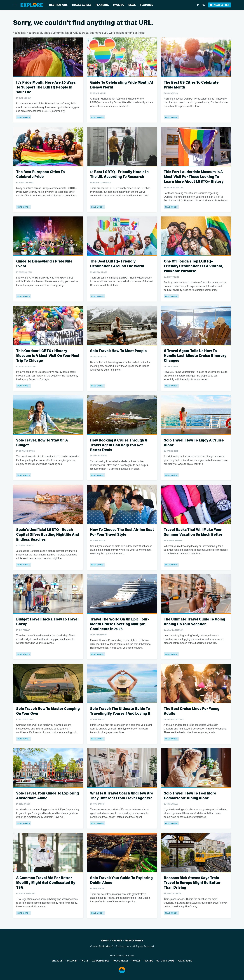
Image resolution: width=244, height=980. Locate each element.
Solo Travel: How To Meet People (118, 351)
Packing (119, 5)
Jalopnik (72, 961)
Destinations (58, 5)
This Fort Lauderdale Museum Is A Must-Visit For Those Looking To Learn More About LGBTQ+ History (194, 177)
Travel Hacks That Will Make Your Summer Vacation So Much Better (193, 532)
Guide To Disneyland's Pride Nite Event (44, 264)
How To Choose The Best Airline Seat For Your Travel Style (122, 532)
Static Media (106, 946)
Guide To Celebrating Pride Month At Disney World (122, 85)
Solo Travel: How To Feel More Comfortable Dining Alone (190, 796)
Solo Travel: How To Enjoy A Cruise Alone (194, 443)
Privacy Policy (134, 941)
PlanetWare (185, 961)
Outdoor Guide (165, 961)
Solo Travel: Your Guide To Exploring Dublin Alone (121, 880)
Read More (23, 117)
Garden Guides (101, 961)
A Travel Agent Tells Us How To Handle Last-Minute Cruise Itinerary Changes (195, 356)
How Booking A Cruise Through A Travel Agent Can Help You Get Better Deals (119, 445)
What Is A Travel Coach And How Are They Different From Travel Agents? (122, 796)
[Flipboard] (198, 5)
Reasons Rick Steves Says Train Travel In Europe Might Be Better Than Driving (192, 883)
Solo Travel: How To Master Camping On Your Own (48, 711)
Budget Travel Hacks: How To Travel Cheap (47, 622)
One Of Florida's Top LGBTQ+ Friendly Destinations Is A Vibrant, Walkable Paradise (194, 266)
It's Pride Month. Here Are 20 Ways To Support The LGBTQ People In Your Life (46, 87)
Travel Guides (82, 5)
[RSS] (204, 5)
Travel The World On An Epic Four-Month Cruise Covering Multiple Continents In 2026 (119, 624)
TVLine (84, 961)
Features (146, 5)
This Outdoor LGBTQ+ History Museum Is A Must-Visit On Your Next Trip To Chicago (48, 356)
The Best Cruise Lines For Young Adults (192, 711)
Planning (102, 5)
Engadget (58, 961)
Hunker (136, 961)
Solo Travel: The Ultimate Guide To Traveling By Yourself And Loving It (120, 711)
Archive (117, 941)
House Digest (121, 961)
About (105, 941)
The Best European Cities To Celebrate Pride (40, 174)
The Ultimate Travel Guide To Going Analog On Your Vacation (194, 622)
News (132, 5)
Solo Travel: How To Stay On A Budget (42, 443)
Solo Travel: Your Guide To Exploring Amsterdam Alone (47, 796)
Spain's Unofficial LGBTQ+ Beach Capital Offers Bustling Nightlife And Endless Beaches (48, 535)
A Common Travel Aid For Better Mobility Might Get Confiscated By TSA (46, 883)
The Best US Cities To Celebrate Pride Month (191, 85)
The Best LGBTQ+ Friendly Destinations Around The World (117, 264)
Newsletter (219, 5)
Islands (148, 961)
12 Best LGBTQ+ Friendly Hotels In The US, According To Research (119, 174)
